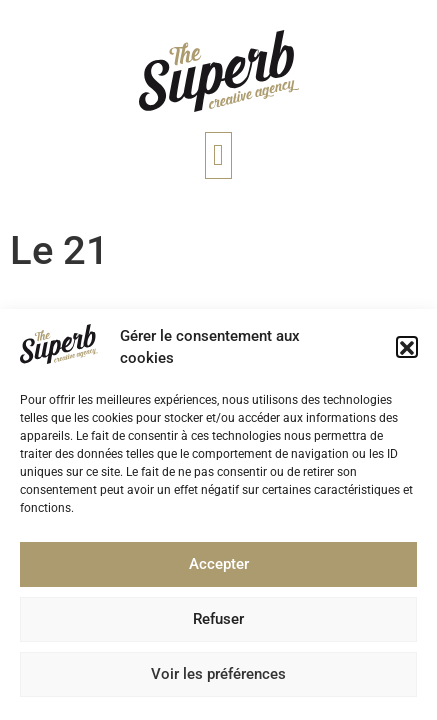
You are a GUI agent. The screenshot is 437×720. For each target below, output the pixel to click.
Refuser (218, 625)
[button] (407, 353)
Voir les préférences (218, 680)
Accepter (219, 570)
